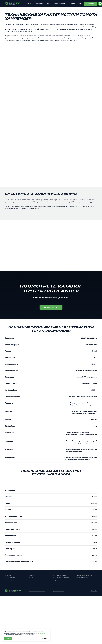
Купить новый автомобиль (59, 623)
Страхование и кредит (82, 625)
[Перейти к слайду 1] (49, 263)
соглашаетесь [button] (42, 633)
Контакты (31, 623)
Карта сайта (94, 638)
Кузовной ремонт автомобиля (84, 623)
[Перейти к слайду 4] (53, 263)
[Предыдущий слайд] (17, 236)
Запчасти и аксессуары (82, 627)
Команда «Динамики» (10, 625)
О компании (8, 623)
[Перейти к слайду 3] (52, 263)
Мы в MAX (31, 625)
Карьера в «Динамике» (11, 627)
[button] (91, 4)
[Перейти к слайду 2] (50, 263)
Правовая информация (58, 638)
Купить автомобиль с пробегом (61, 625)
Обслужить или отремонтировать (61, 627)
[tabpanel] (51, 574)
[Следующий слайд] (85, 236)
